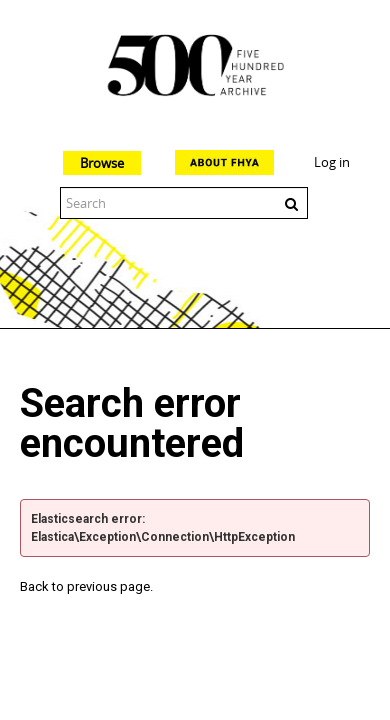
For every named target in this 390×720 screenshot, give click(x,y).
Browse (102, 163)
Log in (332, 162)
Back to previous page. (86, 586)
